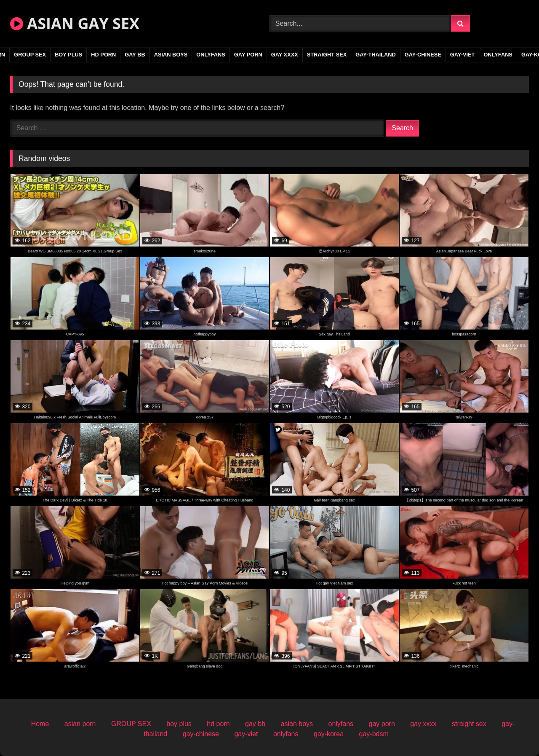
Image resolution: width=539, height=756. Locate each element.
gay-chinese (423, 55)
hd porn (103, 55)
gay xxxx (285, 55)
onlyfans (211, 55)
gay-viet (463, 55)
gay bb (135, 55)
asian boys (171, 55)
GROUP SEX (30, 55)
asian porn (80, 724)
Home (40, 724)
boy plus (68, 55)
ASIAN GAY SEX (75, 23)
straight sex (327, 55)
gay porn (248, 55)
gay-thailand (376, 55)
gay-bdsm (374, 734)
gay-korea (329, 734)
